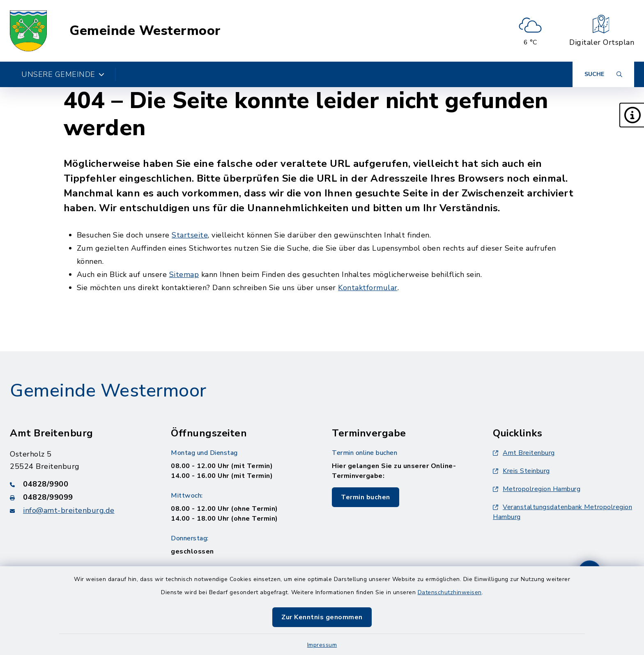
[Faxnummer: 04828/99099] (80, 497)
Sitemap (184, 274)
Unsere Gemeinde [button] (63, 74)
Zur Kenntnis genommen (322, 617)
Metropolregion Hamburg (537, 489)
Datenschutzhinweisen (450, 592)
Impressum (322, 645)
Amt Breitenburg (524, 453)
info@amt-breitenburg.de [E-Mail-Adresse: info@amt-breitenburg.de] (69, 510)
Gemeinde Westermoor (145, 31)
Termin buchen (366, 497)
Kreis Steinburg (521, 471)
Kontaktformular (368, 288)
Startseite (190, 235)
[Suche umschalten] (603, 74)
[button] (632, 115)
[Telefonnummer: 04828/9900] (80, 484)
